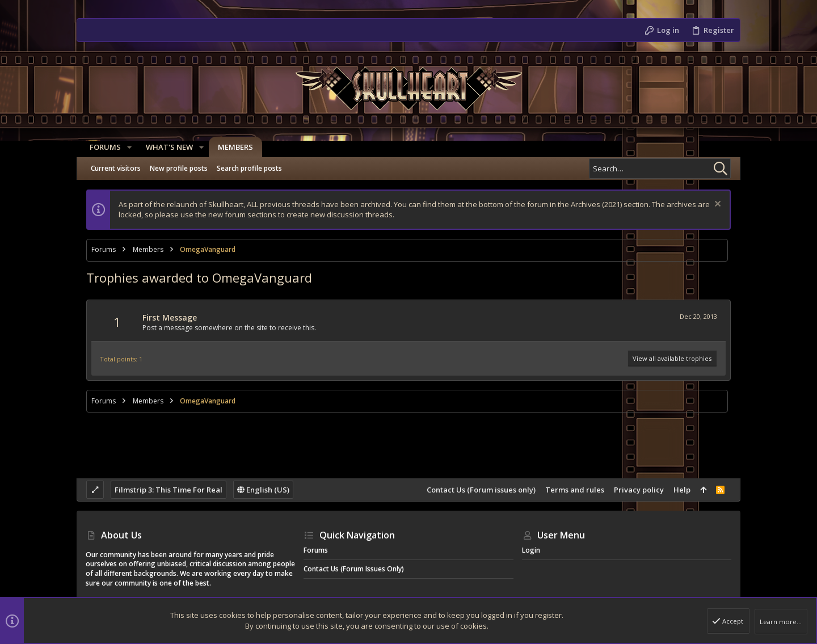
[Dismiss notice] (716, 205)
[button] (125, 147)
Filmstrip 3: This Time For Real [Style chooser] (169, 490)
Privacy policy (639, 490)
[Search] (660, 169)
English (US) (263, 490)
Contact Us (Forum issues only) (481, 490)
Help (682, 490)
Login (531, 550)
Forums (316, 550)
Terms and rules (575, 490)
